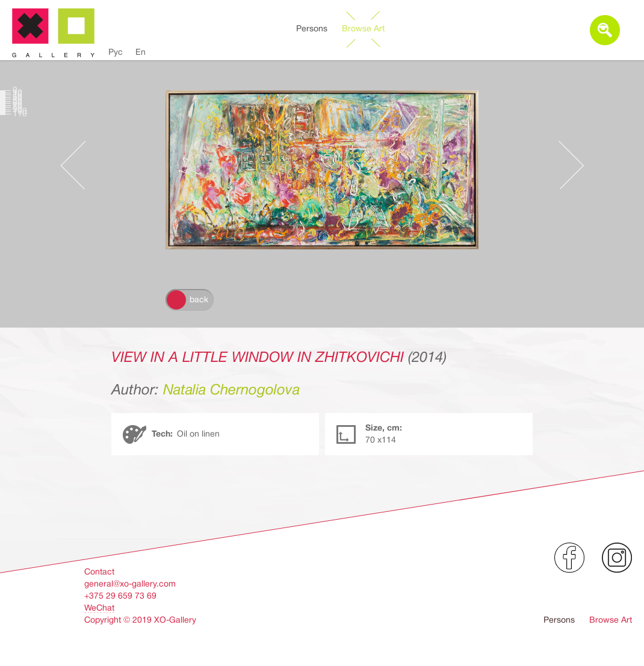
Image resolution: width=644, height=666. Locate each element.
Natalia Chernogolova (231, 390)
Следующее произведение (565, 165)
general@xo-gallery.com (130, 584)
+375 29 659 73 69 (120, 596)
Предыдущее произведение (79, 165)
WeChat (99, 608)
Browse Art (363, 28)
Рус (116, 52)
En (141, 52)
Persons (312, 28)
